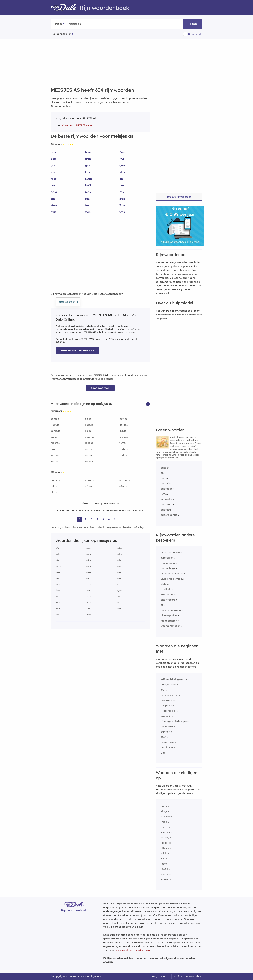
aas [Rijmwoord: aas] (89, 548)
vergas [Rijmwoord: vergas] (55, 455)
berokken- (167, 747)
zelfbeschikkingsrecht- (174, 679)
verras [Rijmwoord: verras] (54, 461)
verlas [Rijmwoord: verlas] (123, 455)
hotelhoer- (167, 726)
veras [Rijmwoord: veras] (88, 449)
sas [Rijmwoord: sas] (53, 199)
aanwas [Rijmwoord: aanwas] (90, 480)
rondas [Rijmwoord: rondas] (89, 443)
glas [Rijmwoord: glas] (88, 165)
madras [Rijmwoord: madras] (90, 437)
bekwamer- (167, 742)
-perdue (165, 832)
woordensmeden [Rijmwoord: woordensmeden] (171, 626)
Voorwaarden (193, 976)
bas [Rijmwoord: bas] (53, 152)
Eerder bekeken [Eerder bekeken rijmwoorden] (62, 34)
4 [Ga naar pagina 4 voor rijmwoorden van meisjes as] (97, 519)
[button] (148, 404)
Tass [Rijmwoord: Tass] (122, 205)
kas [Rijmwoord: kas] (87, 172)
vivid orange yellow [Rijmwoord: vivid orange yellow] (172, 579)
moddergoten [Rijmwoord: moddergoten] (169, 621)
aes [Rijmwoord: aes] (89, 554)
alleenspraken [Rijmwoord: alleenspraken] (169, 615)
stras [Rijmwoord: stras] (54, 205)
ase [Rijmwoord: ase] (58, 572)
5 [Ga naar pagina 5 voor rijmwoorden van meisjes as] (103, 519)
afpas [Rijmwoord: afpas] (88, 486)
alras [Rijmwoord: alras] (54, 492)
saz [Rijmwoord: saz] (87, 199)
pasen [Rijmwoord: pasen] (164, 468)
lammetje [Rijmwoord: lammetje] (166, 499)
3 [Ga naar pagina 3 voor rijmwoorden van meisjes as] (91, 519)
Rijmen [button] (193, 24)
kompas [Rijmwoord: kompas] (55, 431)
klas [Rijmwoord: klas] (122, 172)
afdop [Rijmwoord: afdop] (164, 584)
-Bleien (165, 848)
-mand (165, 827)
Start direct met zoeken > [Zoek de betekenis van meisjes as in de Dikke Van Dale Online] (77, 351)
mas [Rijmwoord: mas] (58, 602)
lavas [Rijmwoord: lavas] (54, 437)
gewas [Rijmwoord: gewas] (123, 419)
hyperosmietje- (170, 695)
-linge (164, 811)
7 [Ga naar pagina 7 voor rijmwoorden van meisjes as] (115, 519)
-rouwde (166, 816)
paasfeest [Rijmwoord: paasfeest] (167, 504)
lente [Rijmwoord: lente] (164, 494)
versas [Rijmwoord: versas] (89, 461)
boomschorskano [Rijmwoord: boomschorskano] (171, 610)
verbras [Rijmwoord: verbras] (124, 449)
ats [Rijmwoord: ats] (119, 578)
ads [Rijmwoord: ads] (58, 554)
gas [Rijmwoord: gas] (53, 165)
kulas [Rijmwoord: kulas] (88, 431)
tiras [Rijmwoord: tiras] (53, 449)
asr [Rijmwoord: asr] (119, 572)
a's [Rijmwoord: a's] (57, 548)
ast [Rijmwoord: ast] (88, 578)
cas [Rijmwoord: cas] (119, 584)
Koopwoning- (168, 711)
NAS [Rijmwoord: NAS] (88, 185)
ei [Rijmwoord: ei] (162, 473)
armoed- (166, 716)
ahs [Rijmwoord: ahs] (120, 554)
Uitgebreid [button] (194, 34)
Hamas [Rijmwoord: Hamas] (55, 425)
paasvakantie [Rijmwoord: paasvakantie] (169, 515)
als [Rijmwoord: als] (119, 560)
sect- (164, 737)
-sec (163, 864)
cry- (163, 690)
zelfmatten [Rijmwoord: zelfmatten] (167, 594)
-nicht (164, 853)
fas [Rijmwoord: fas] (88, 590)
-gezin (164, 869)
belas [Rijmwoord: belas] (88, 419)
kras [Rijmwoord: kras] (54, 179)
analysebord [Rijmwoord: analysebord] (168, 600)
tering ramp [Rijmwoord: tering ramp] (168, 563)
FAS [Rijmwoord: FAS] (122, 159)
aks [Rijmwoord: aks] (89, 560)
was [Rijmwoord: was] (122, 212)
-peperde (166, 843)
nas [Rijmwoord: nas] (53, 185)
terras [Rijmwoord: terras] (123, 443)
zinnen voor (76, 125)
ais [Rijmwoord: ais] (57, 560)
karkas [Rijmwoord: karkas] (124, 425)
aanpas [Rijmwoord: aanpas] (55, 480)
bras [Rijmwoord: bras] (88, 152)
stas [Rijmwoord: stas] (122, 199)
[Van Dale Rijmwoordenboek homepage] (65, 8)
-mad (164, 822)
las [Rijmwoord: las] (121, 179)
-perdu (165, 874)
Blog (155, 976)
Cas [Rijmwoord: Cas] (122, 152)
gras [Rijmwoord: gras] (122, 165)
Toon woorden (100, 388)
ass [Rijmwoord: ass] (57, 578)
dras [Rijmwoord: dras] (88, 159)
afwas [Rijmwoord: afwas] (123, 486)
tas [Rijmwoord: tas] (87, 205)
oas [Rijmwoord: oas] (120, 602)
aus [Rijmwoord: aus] (58, 584)
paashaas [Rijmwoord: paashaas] (167, 489)
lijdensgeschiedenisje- (174, 721)
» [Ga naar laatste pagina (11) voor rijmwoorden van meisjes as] (147, 519)
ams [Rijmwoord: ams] (58, 566)
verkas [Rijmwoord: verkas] (89, 455)
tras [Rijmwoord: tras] (53, 212)
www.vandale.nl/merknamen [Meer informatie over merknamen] (133, 950)
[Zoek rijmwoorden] (84, 24)
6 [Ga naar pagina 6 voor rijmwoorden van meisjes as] (109, 519)
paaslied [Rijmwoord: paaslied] (166, 510)
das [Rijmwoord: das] (53, 159)
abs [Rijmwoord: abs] (120, 548)
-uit (163, 858)
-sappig (165, 837)
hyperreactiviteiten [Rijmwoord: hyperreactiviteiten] (172, 573)
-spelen (165, 879)
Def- (163, 753)
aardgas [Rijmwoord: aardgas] (124, 480)
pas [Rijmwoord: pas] (122, 185)
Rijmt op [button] (58, 24)
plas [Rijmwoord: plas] (88, 192)
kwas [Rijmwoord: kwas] (89, 179)
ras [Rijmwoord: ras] (121, 192)
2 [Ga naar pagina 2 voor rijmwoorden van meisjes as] (86, 519)
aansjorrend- (168, 684)
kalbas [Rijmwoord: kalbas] (89, 425)
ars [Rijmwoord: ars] (119, 566)
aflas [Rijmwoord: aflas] (54, 486)
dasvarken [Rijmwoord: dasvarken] (167, 558)
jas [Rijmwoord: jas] (53, 172)
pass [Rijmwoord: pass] (54, 192)
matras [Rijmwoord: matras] (124, 437)
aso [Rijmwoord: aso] (89, 572)
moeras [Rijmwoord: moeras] (55, 443)
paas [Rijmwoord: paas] (164, 478)
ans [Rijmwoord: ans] (89, 566)
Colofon (177, 976)
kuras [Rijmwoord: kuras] (123, 431)
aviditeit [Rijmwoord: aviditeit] (166, 589)
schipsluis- (167, 705)
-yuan (164, 806)
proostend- (167, 700)
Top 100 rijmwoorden (179, 197)
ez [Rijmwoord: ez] (162, 605)
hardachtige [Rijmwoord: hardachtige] (168, 568)
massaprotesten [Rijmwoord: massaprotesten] (170, 552)
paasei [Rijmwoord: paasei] (165, 483)
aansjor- (166, 732)
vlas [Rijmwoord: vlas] (88, 212)
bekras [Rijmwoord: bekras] (55, 419)
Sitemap (165, 976)
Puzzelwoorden (68, 301)
